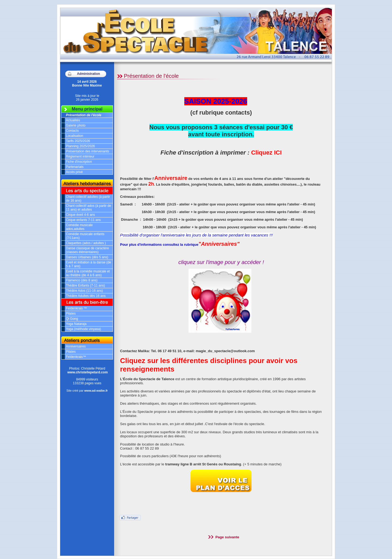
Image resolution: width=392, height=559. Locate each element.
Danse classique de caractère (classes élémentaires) (87, 250)
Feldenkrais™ (76, 357)
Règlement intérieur (80, 156)
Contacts (72, 131)
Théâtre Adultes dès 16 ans (86, 296)
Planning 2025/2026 (80, 146)
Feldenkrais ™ (76, 308)
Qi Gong (72, 319)
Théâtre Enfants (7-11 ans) (85, 285)
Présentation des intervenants (88, 151)
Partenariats (75, 167)
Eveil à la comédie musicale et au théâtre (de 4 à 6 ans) (88, 273)
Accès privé (74, 172)
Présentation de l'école (84, 115)
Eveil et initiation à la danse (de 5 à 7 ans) (88, 264)
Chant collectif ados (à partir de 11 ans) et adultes (88, 208)
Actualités (73, 120)
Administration (89, 74)
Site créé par (87, 391)
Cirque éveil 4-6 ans (80, 215)
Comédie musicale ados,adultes (79, 227)
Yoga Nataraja (76, 324)
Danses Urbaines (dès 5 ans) (87, 257)
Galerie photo (76, 125)
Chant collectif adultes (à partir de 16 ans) (88, 199)
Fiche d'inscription (79, 162)
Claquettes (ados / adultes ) (86, 243)
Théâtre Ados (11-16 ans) (84, 291)
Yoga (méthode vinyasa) (83, 329)
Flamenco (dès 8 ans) (82, 280)
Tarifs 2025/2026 (78, 141)
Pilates (71, 314)
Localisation (74, 136)
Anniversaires (76, 346)
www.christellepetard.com (88, 372)
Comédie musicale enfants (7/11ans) (85, 236)
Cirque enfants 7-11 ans (83, 220)
